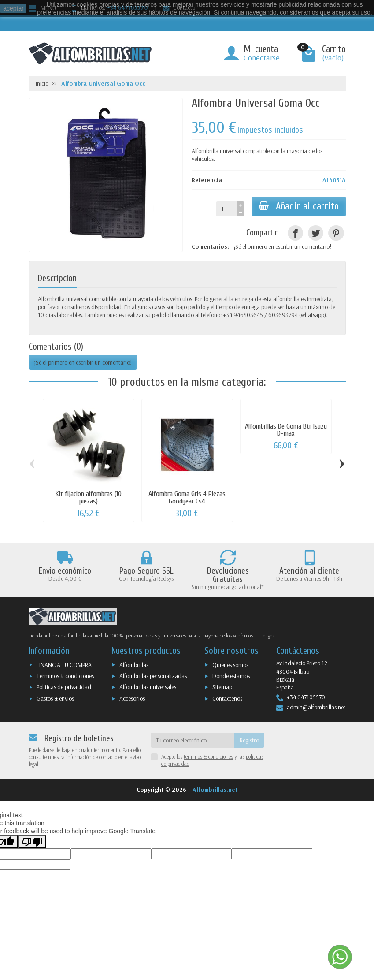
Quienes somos (230, 665)
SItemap (222, 687)
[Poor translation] (32, 842)
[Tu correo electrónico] (193, 740)
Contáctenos (227, 698)
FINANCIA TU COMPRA (64, 665)
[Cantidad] (227, 209)
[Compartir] (295, 233)
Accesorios (132, 698)
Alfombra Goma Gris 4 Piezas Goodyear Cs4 (187, 497)
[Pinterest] (336, 233)
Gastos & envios (55, 698)
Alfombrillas (134, 665)
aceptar (13, 8)
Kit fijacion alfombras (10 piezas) (89, 497)
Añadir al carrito (299, 206)
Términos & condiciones (65, 676)
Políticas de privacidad (64, 687)
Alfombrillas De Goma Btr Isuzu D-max (286, 430)
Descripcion (57, 278)
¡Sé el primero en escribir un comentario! (282, 246)
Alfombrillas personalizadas (153, 676)
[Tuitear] (316, 233)
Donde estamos (231, 676)
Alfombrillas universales (148, 687)
